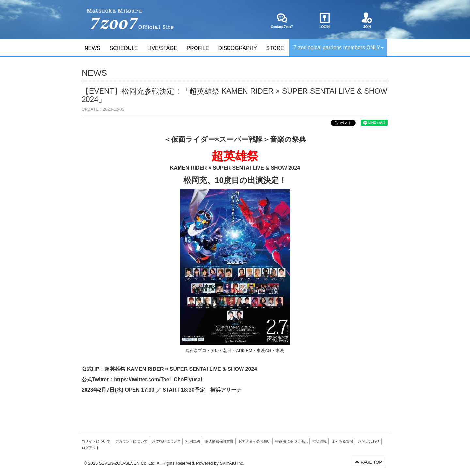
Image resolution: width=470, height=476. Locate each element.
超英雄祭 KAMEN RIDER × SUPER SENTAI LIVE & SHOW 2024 (181, 369)
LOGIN (325, 21)
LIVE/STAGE (162, 48)
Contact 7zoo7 (282, 21)
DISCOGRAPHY (238, 48)
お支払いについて (166, 441)
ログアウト (91, 448)
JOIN (367, 21)
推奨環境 (320, 441)
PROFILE (198, 48)
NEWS (92, 48)
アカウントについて (131, 441)
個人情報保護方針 (219, 441)
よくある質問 (342, 441)
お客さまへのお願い (254, 441)
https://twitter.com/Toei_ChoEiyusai (158, 379)
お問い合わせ (369, 441)
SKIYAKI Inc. (232, 463)
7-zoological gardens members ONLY (338, 48)
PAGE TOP (368, 462)
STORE (275, 48)
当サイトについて (96, 441)
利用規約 (193, 441)
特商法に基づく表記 (292, 441)
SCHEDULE (124, 48)
